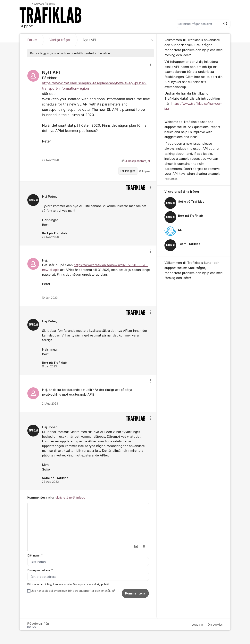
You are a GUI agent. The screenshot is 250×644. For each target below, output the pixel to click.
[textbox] (88, 523)
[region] (88, 119)
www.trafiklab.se (44, 4)
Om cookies (215, 625)
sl (149, 161)
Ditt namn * (35, 556)
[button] (136, 546)
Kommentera (135, 593)
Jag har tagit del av (73, 591)
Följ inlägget (128, 171)
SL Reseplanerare (135, 161)
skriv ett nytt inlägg (70, 497)
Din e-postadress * (40, 570)
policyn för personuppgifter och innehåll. (85, 591)
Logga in (197, 625)
